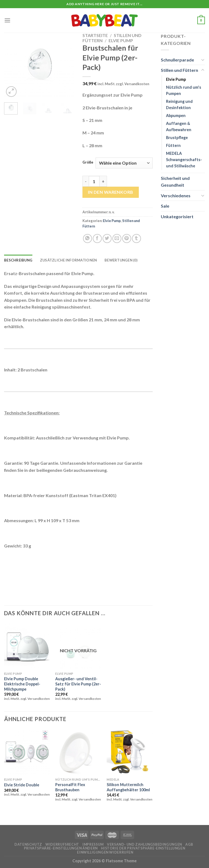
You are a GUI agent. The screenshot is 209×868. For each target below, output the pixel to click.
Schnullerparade (177, 60)
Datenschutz (28, 844)
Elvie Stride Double (22, 785)
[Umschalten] (203, 60)
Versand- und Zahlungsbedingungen (145, 844)
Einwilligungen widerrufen (105, 852)
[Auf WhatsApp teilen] (87, 238)
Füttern (173, 145)
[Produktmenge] (94, 181)
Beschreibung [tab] (18, 260)
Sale (165, 206)
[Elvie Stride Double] (27, 752)
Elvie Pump (121, 40)
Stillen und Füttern (179, 70)
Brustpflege (177, 138)
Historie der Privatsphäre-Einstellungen (143, 848)
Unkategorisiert (177, 216)
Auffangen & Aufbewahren (179, 127)
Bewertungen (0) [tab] (121, 260)
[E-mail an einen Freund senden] (117, 238)
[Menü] (7, 20)
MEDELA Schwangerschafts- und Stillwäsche (184, 160)
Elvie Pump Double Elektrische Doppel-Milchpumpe (22, 684)
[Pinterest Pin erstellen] (127, 238)
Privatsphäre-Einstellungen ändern (61, 848)
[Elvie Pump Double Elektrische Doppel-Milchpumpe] (27, 646)
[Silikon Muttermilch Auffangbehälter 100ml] (130, 752)
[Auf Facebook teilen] (97, 238)
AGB (189, 844)
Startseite (95, 35)
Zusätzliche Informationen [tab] (68, 260)
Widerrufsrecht (62, 844)
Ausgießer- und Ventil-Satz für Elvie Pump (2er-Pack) (78, 684)
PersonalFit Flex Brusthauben (70, 787)
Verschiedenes (176, 196)
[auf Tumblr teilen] (136, 238)
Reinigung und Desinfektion (179, 104)
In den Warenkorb (111, 192)
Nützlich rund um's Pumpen (184, 90)
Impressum (93, 844)
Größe (88, 162)
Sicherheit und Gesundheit (175, 182)
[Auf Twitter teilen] (107, 238)
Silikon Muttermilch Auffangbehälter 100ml (128, 787)
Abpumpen (176, 116)
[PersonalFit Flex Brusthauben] (78, 752)
